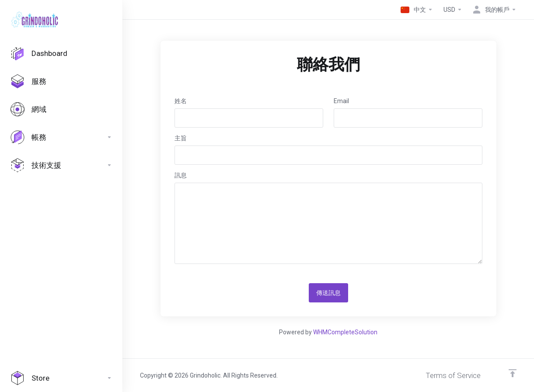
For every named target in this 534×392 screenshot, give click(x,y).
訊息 (181, 175)
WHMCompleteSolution (345, 332)
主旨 (181, 138)
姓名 (181, 101)
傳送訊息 (328, 293)
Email (341, 101)
